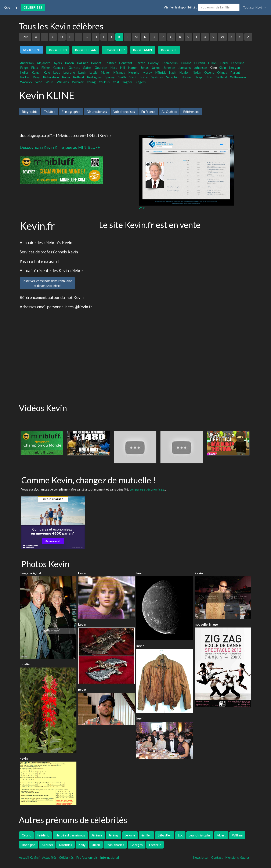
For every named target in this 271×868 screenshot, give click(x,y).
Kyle (47, 72)
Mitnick (160, 72)
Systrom (157, 77)
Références (191, 112)
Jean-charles (115, 845)
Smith (122, 77)
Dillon (212, 63)
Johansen (200, 68)
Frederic (155, 845)
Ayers (58, 63)
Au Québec (169, 112)
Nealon (184, 72)
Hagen (133, 68)
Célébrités (33, 7)
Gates (87, 68)
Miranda (119, 72)
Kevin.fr (10, 7)
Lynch (82, 72)
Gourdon (101, 68)
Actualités (49, 857)
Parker (25, 77)
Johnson (169, 68)
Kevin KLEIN (58, 50)
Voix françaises (124, 112)
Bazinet (82, 63)
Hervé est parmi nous (70, 835)
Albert (221, 835)
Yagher (127, 82)
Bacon (69, 63)
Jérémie (97, 835)
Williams (63, 82)
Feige (24, 68)
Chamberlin (170, 63)
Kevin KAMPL (143, 50)
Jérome (130, 835)
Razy (36, 77)
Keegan (234, 68)
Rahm (66, 77)
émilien (146, 835)
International (109, 857)
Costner (110, 63)
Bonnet (96, 63)
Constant (126, 63)
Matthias (66, 845)
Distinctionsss (97, 112)
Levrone (69, 72)
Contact (217, 857)
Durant (186, 63)
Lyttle (93, 72)
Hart (114, 68)
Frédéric (43, 835)
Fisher (46, 68)
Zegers (141, 82)
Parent (235, 72)
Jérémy (114, 835)
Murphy (134, 72)
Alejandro (44, 63)
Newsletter (201, 857)
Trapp (199, 77)
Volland (222, 77)
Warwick (26, 82)
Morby (147, 72)
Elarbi (224, 63)
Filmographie (71, 112)
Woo (39, 82)
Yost (116, 82)
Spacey (110, 77)
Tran (210, 77)
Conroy (153, 63)
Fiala (35, 68)
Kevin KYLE (169, 50)
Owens (209, 72)
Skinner (187, 77)
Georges (137, 845)
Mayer (105, 72)
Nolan (197, 72)
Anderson (27, 63)
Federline (238, 63)
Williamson (238, 77)
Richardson (51, 77)
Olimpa (222, 72)
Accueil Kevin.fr (30, 857)
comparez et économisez (147, 489)
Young (91, 82)
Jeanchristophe (200, 835)
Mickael (47, 845)
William (237, 835)
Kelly (82, 845)
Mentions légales (237, 857)
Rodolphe (29, 845)
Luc (180, 835)
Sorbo (144, 77)
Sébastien (165, 835)
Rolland (78, 77)
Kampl (36, 72)
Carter (140, 63)
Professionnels (87, 857)
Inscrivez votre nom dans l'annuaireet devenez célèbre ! (47, 283)
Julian (96, 845)
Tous (25, 37)
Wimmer (78, 82)
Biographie (30, 112)
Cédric (26, 835)
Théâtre (50, 112)
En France (148, 112)
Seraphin (172, 77)
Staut (133, 77)
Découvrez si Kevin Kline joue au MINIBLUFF (60, 147)
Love (57, 72)
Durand (199, 63)
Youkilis (104, 82)
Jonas (145, 68)
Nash (173, 72)
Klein (222, 68)
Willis (50, 82)
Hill (122, 68)
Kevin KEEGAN (86, 50)
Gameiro (59, 68)
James (156, 68)
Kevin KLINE (32, 50)
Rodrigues (94, 77)
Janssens (185, 68)
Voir (142, 208)
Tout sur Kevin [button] (253, 7)
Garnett (74, 68)
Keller (24, 72)
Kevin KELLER (115, 50)
